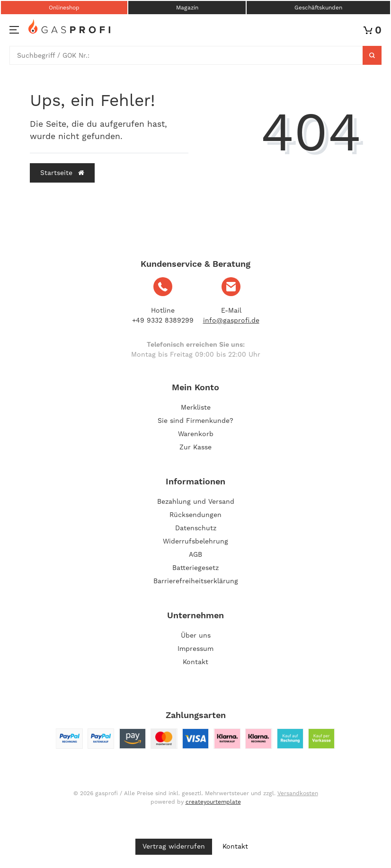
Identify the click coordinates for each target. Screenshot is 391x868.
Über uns (196, 635)
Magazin (187, 8)
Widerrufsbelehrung (195, 541)
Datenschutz (196, 528)
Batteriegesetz (195, 568)
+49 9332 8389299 (163, 320)
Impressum (195, 649)
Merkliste (196, 407)
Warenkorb (196, 434)
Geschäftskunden (318, 8)
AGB (195, 554)
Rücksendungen (195, 515)
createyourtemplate (213, 802)
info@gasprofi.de (231, 320)
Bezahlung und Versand (196, 501)
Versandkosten (298, 793)
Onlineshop (64, 8)
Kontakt (195, 662)
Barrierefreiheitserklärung (196, 581)
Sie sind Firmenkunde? (195, 421)
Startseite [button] (62, 173)
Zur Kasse (195, 447)
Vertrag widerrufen (174, 846)
